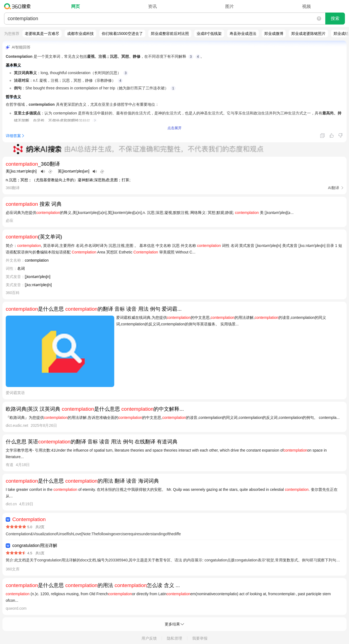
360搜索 (19, 6)
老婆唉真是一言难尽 (42, 34)
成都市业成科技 (80, 34)
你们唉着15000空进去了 (122, 34)
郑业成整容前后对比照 (170, 34)
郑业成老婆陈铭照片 (308, 34)
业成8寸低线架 (209, 34)
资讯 (152, 6)
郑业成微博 (274, 34)
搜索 (335, 18)
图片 (230, 6)
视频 (306, 6)
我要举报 (200, 638)
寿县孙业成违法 (243, 34)
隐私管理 (174, 638)
